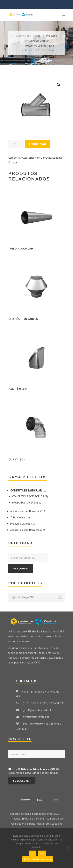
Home (37, 36)
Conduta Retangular (26, 490)
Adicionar (38, 144)
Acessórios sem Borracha (25, 530)
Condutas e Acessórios (28, 496)
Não (42, 854)
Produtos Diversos (25, 503)
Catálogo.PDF (37, 597)
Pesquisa (21, 569)
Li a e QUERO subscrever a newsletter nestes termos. (34, 771)
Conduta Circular (39, 41)
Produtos (52, 36)
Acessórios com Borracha (39, 46)
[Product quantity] (16, 144)
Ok (32, 854)
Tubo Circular (18, 517)
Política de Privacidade (33, 769)
